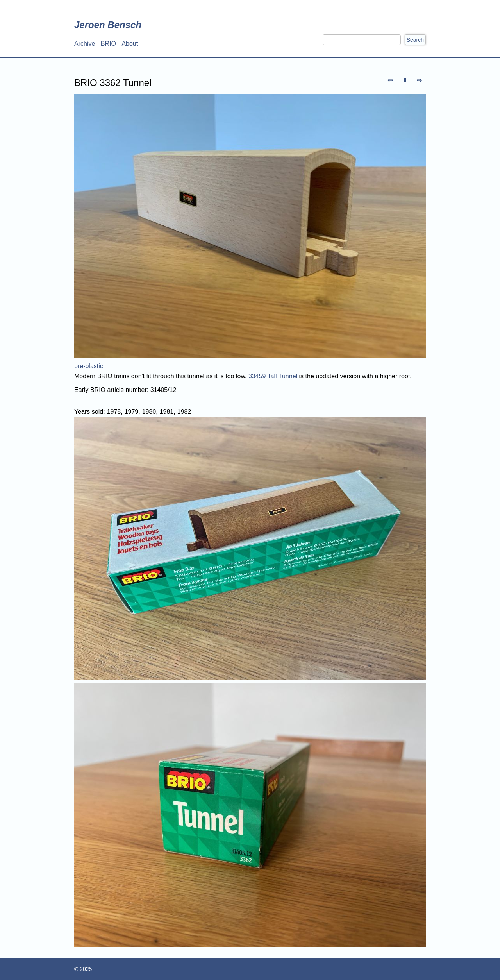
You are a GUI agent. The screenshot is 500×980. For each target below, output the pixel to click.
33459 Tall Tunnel (273, 376)
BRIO (108, 44)
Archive (85, 44)
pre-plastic (89, 366)
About (130, 44)
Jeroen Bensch (108, 25)
